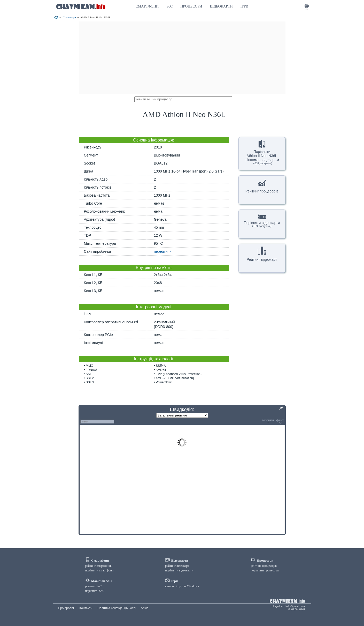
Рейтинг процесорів (262, 186)
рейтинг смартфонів (98, 566)
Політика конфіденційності (117, 608)
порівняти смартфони (99, 570)
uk (307, 9)
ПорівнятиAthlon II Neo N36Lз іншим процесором (262, 152)
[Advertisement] (182, 58)
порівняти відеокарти (179, 570)
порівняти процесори (265, 570)
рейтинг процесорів (264, 566)
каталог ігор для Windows (182, 586)
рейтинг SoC (94, 586)
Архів (145, 608)
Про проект (66, 608)
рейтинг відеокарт (177, 566)
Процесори (69, 17)
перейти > (162, 251)
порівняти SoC (95, 591)
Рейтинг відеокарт (262, 254)
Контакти (86, 608)
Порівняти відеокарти (262, 220)
